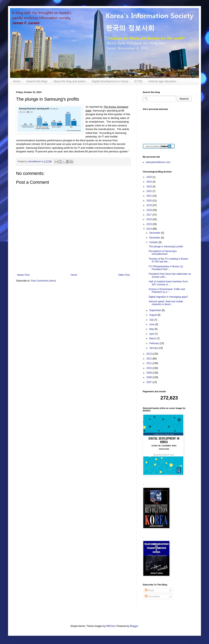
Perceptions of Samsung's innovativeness (163, 253)
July (152, 320)
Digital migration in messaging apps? (168, 297)
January (154, 348)
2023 (150, 187)
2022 (150, 191)
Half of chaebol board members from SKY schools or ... (168, 283)
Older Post (124, 275)
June (152, 324)
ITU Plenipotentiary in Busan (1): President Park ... (166, 268)
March (153, 339)
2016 (150, 219)
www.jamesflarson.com (158, 162)
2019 (150, 205)
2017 (150, 215)
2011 (150, 363)
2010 (150, 368)
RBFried (111, 626)
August (153, 315)
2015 (150, 224)
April (152, 334)
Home (17, 81)
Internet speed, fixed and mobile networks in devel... (166, 303)
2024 (150, 182)
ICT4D (138, 81)
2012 (150, 359)
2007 (150, 382)
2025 (150, 177)
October (154, 242)
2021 (150, 196)
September (156, 310)
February (154, 343)
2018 (150, 210)
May (152, 329)
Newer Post (23, 275)
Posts (149, 590)
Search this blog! (37, 81)
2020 (150, 201)
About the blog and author (70, 81)
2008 (150, 377)
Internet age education (162, 81)
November (155, 238)
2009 (150, 373)
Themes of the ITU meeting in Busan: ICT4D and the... (169, 260)
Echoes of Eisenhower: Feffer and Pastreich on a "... (167, 291)
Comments (152, 597)
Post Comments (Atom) (43, 281)
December (155, 233)
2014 (150, 229)
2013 (150, 354)
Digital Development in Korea (110, 81)
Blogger (134, 626)
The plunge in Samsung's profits (166, 247)
